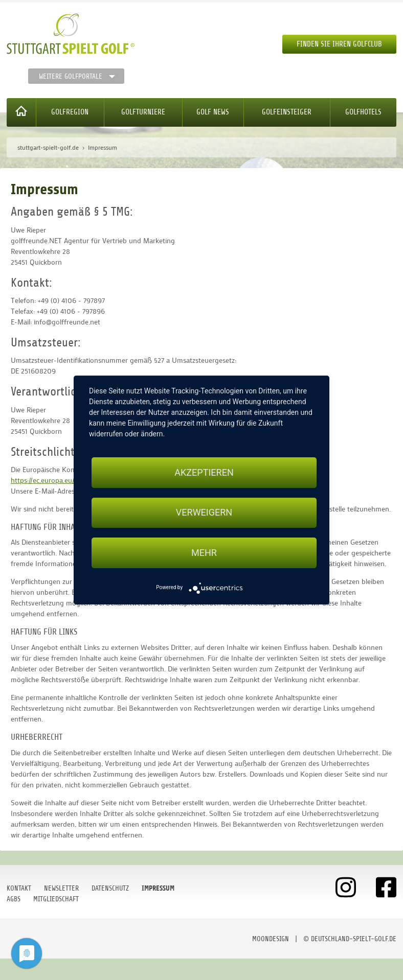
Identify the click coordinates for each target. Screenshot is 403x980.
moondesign (271, 939)
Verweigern (204, 513)
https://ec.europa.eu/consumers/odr (66, 480)
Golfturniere (143, 112)
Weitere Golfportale (71, 76)
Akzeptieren (204, 472)
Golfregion (70, 112)
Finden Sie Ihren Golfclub (339, 44)
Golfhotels (363, 112)
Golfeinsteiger (287, 112)
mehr (204, 553)
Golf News (213, 112)
